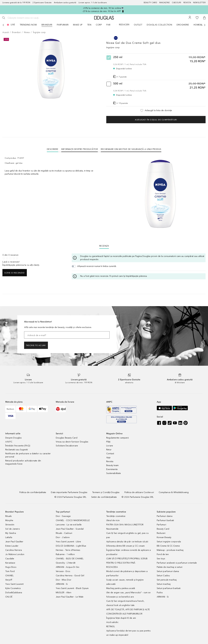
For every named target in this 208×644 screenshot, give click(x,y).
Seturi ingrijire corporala (169, 542)
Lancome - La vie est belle (69, 525)
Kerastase (10, 563)
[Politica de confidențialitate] (33, 492)
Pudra (160, 593)
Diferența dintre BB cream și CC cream (125, 546)
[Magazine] (166, 3)
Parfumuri (161, 525)
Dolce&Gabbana (14, 593)
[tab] (53, 149)
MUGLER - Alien (64, 593)
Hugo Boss (11, 567)
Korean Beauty (164, 537)
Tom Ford (10, 571)
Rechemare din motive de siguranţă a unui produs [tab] (131, 149)
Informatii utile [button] (13, 434)
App (108, 457)
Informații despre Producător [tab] (80, 149)
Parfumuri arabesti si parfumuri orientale (177, 563)
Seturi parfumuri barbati (169, 588)
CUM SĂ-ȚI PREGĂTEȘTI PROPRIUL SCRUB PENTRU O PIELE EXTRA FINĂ (127, 561)
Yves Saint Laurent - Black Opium (72, 588)
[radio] (156, 67)
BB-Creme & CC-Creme (168, 546)
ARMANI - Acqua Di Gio (68, 567)
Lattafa (9, 537)
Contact (110, 454)
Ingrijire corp (113, 48)
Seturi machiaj (164, 584)
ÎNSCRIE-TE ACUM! (36, 345)
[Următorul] (205, 25)
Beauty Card (163, 529)
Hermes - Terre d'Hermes (68, 550)
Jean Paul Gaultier (14, 542)
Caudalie (10, 559)
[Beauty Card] (152, 3)
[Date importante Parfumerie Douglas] (69, 492)
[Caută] (4, 18)
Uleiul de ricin (113, 520)
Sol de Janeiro (13, 529)
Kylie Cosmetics (13, 588)
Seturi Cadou (163, 576)
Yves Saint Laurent (14, 584)
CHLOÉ (9, 597)
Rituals (8, 516)
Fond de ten (163, 554)
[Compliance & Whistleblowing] (174, 492)
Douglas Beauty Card (67, 438)
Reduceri (161, 533)
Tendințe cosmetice (116, 516)
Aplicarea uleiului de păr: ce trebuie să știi (127, 542)
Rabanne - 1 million (65, 554)
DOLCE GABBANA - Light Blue (71, 546)
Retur (109, 450)
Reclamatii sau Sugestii (17, 450)
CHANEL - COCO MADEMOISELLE (73, 520)
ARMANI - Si (62, 584)
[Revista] (188, 3)
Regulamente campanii (117, 438)
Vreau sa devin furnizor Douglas (72, 442)
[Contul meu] (190, 18)
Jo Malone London (15, 554)
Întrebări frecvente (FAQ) (18, 446)
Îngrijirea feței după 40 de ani (121, 618)
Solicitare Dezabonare (67, 446)
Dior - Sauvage (63, 516)
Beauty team (112, 465)
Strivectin (10, 525)
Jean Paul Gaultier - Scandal (70, 529)
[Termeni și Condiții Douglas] (106, 492)
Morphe (9, 520)
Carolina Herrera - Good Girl (70, 576)
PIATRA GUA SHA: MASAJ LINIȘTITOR (125, 525)
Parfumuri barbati (165, 520)
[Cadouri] (178, 3)
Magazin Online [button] (114, 434)
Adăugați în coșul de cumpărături (156, 120)
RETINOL (111, 626)
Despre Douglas (13, 438)
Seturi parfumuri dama (168, 571)
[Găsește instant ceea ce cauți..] (30, 18)
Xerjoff (9, 580)
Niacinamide (112, 529)
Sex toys (161, 559)
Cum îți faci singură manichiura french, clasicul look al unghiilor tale (125, 603)
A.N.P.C (9, 442)
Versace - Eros (63, 571)
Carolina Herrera (14, 550)
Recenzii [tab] (104, 246)
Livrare (110, 446)
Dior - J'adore (63, 537)
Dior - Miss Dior (64, 580)
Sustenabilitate (114, 473)
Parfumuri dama (165, 516)
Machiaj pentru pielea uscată (121, 588)
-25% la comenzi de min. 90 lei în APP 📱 (103, 11)
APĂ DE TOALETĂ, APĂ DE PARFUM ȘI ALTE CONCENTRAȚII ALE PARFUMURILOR (128, 612)
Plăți (108, 442)
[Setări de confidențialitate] (104, 497)
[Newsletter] (199, 3)
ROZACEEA (112, 567)
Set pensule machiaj (167, 580)
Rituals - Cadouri (64, 533)
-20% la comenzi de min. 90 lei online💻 (103, 8)
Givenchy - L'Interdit (66, 563)
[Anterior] (3, 25)
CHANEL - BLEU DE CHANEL (70, 559)
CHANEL (9, 576)
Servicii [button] (60, 434)
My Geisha (11, 533)
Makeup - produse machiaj (170, 550)
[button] (204, 18)
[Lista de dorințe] (197, 18)
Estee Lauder (12, 546)
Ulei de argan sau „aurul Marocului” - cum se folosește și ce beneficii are (128, 595)
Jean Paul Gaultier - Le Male (70, 597)
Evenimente (112, 469)
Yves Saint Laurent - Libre (68, 542)
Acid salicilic (112, 622)
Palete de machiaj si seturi (170, 567)
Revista (110, 461)
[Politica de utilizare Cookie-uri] (139, 492)
